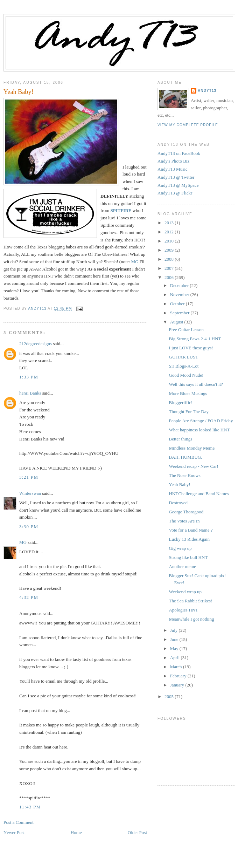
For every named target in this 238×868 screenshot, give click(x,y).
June (175, 639)
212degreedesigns (36, 344)
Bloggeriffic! (181, 402)
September (180, 313)
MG (135, 262)
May (175, 648)
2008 (170, 259)
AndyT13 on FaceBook (179, 153)
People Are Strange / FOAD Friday (201, 421)
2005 (170, 696)
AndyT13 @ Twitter (176, 177)
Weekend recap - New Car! (193, 466)
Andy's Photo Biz (173, 161)
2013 (170, 223)
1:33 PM (29, 377)
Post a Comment (19, 822)
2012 (170, 232)
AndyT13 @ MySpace (178, 185)
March (177, 667)
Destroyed (178, 503)
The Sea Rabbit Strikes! (190, 601)
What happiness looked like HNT (199, 430)
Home (76, 832)
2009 (170, 250)
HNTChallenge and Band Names (199, 494)
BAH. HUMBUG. (185, 457)
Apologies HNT (183, 610)
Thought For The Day (189, 412)
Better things (180, 439)
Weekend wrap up (185, 592)
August (177, 322)
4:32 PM (29, 597)
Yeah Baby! (179, 484)
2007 (170, 268)
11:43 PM (30, 807)
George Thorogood (186, 512)
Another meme (182, 566)
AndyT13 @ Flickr (175, 193)
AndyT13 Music (173, 169)
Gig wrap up (180, 548)
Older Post (137, 832)
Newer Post (14, 832)
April (176, 658)
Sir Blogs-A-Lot (184, 366)
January (178, 685)
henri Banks (30, 393)
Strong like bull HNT (188, 557)
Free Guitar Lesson (186, 330)
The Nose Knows (184, 475)
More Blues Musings (188, 393)
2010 (170, 241)
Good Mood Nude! (186, 375)
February (179, 676)
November (180, 295)
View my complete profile (188, 125)
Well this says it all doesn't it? (196, 384)
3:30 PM (29, 527)
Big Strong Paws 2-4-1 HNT (195, 339)
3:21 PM (29, 477)
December (180, 285)
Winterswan (30, 493)
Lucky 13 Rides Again (189, 539)
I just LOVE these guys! (191, 348)
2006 (170, 277)
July (174, 630)
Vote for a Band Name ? (191, 530)
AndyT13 (207, 91)
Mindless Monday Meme (192, 448)
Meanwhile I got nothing (191, 619)
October (178, 304)
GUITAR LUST (183, 357)
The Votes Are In (184, 521)
